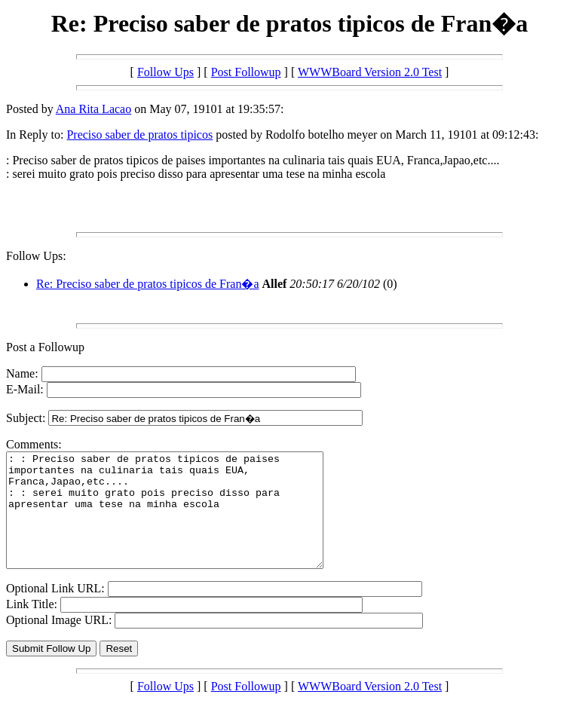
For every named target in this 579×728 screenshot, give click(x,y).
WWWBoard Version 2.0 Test (370, 72)
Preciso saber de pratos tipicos (139, 135)
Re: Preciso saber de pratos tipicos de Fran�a (147, 284)
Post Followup (246, 72)
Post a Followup (45, 347)
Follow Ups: (36, 256)
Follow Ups (165, 72)
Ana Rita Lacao (93, 109)
